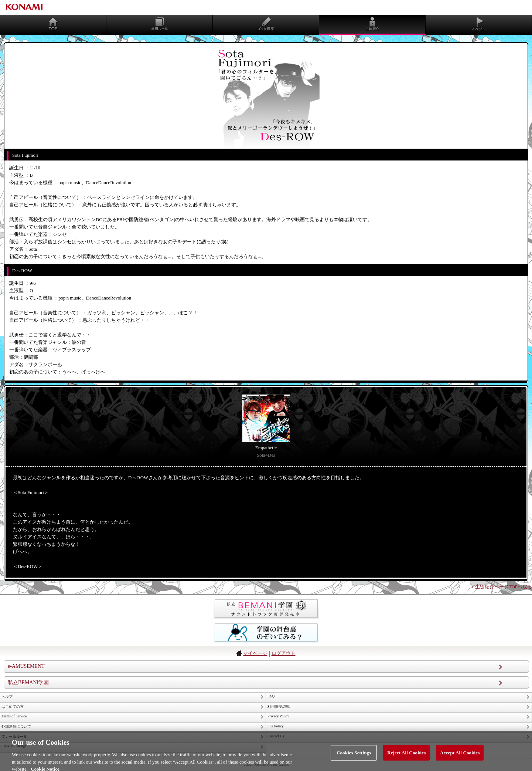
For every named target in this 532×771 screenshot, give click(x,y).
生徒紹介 (372, 24)
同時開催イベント (479, 24)
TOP (53, 24)
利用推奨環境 (279, 706)
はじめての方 (13, 706)
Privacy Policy (278, 716)
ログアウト (284, 653)
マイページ (255, 653)
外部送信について (16, 726)
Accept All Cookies (460, 756)
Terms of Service (14, 716)
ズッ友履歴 (266, 24)
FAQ (271, 696)
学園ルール (160, 24)
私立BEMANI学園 (28, 682)
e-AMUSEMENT (26, 666)
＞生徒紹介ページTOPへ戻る (501, 587)
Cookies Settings (354, 756)
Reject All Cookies (406, 756)
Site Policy (276, 726)
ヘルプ (7, 696)
